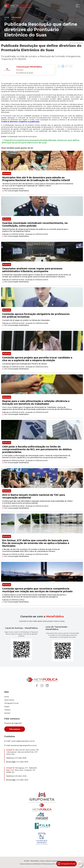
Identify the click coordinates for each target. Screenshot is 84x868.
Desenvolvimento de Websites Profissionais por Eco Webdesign (42, 864)
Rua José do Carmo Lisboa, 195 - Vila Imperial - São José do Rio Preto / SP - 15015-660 (22, 752)
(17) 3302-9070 (22, 762)
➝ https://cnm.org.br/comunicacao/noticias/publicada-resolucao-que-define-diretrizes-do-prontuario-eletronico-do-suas (41, 141)
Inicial (7, 697)
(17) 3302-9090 (20, 758)
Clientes (7, 710)
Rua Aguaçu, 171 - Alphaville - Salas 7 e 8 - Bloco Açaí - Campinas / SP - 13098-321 (22, 770)
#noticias (7, 174)
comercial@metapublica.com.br (23, 741)
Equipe (7, 706)
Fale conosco (15, 729)
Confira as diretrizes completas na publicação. (20, 122)
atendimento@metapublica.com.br (24, 745)
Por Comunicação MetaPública (15, 191)
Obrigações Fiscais (11, 703)
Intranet (7, 713)
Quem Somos (9, 700)
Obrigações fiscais (66, 864)
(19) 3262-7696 (20, 776)
